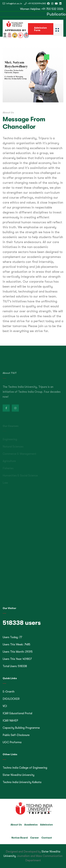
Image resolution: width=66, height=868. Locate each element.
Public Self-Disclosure (16, 735)
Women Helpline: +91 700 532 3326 (42, 9)
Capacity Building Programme (21, 728)
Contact (47, 838)
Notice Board (20, 838)
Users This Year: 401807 (17, 659)
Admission (46, 825)
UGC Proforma (12, 742)
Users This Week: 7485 (16, 645)
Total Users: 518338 (15, 666)
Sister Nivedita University (18, 775)
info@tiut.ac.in (12, 3)
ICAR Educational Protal (17, 713)
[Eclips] (57, 29)
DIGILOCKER (11, 699)
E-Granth (9, 692)
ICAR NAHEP (10, 721)
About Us (16, 825)
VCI (5, 706)
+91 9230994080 (35, 3)
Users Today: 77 (12, 637)
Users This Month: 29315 (18, 652)
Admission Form (40, 29)
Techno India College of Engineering (25, 768)
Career (34, 838)
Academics (31, 825)
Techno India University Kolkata (22, 782)
